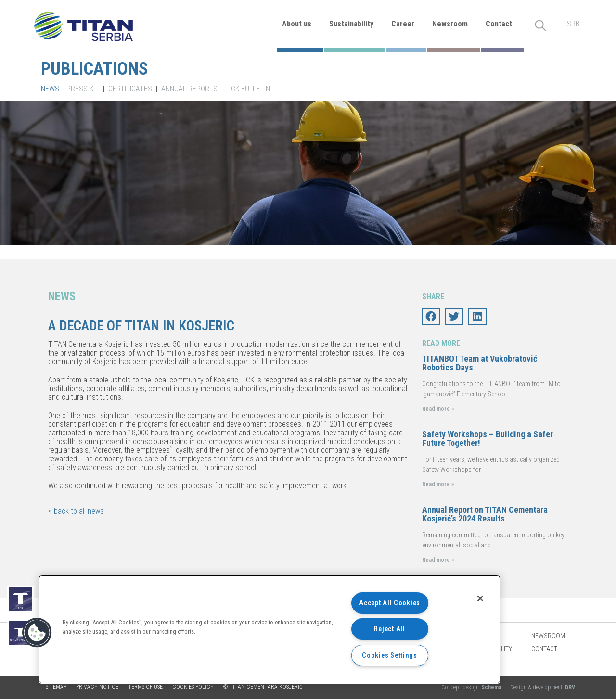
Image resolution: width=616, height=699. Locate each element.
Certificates (130, 89)
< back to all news (76, 511)
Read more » (438, 409)
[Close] (480, 598)
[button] (37, 633)
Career (403, 24)
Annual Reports (189, 89)
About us (297, 24)
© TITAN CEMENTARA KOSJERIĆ (263, 687)
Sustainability (351, 24)
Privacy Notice (97, 687)
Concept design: (472, 687)
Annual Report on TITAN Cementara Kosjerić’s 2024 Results (485, 514)
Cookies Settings (390, 655)
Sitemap (56, 687)
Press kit (83, 89)
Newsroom (450, 24)
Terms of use (145, 687)
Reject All (389, 629)
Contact (499, 24)
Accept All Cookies (390, 603)
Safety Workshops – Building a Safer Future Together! (488, 438)
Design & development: (543, 687)
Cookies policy (193, 687)
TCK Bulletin (248, 89)
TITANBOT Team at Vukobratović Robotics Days (480, 363)
